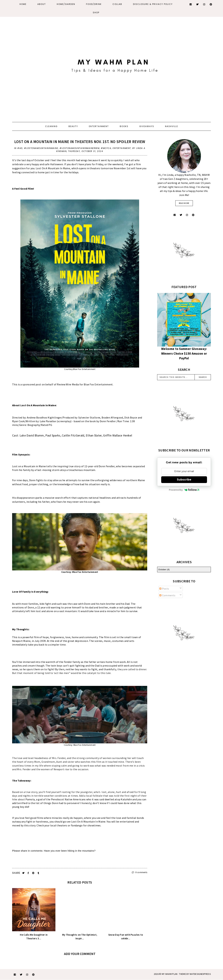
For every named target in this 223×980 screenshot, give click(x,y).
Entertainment (99, 126)
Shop (96, 13)
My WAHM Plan (170, 974)
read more (184, 203)
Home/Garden (66, 4)
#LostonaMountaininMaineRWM (79, 148)
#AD (20, 148)
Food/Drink (94, 4)
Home (23, 4)
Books (124, 126)
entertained (127, 822)
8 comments (140, 872)
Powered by (184, 490)
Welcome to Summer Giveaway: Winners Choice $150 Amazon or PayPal (184, 354)
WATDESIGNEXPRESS (200, 974)
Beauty (73, 126)
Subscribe (184, 480)
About (42, 4)
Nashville (172, 126)
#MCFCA (106, 148)
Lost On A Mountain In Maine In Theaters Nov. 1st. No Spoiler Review (80, 142)
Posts (164, 589)
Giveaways (147, 126)
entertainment (122, 148)
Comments (167, 595)
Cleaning (51, 126)
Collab (117, 4)
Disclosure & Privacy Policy (153, 4)
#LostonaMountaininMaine (41, 148)
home (75, 637)
